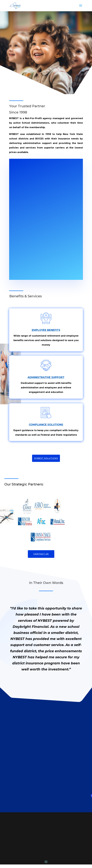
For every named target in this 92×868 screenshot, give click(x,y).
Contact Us (41, 554)
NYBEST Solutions (46, 458)
